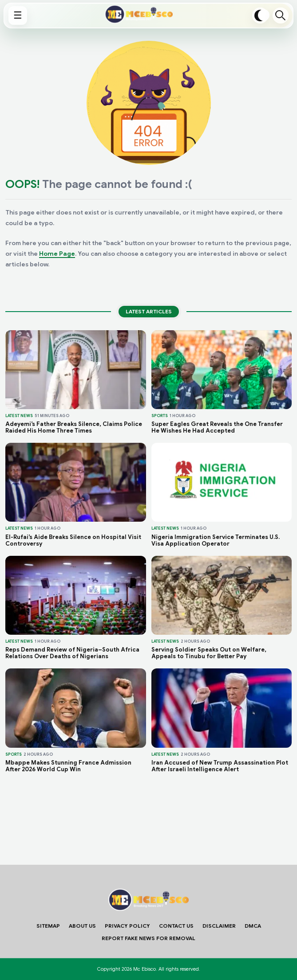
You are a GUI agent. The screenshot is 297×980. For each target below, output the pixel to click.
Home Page (57, 254)
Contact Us (176, 926)
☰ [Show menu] (18, 15)
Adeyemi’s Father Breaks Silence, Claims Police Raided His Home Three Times (74, 427)
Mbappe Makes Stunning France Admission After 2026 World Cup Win (68, 766)
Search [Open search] (281, 16)
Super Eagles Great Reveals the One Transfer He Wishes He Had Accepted (217, 427)
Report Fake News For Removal (148, 938)
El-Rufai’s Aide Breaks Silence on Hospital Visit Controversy (73, 540)
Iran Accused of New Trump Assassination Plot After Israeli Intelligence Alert (220, 766)
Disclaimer (219, 926)
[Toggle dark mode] (260, 16)
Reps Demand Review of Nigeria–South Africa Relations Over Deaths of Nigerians (72, 653)
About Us (82, 926)
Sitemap (48, 926)
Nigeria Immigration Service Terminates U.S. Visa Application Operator (216, 540)
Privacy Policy (127, 926)
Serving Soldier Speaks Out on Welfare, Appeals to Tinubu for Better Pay (209, 653)
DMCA (253, 926)
